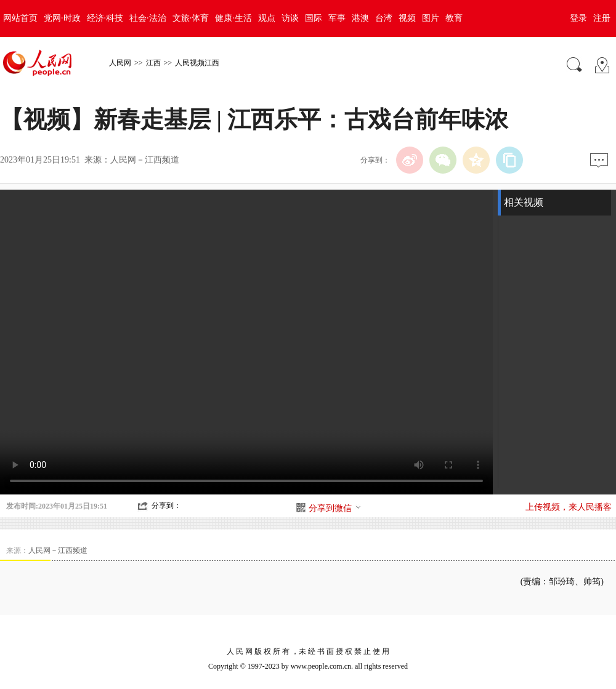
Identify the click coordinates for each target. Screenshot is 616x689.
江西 (153, 63)
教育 (454, 18)
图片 (431, 18)
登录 (578, 18)
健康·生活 (233, 18)
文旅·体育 (191, 18)
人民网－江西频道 (145, 160)
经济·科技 (105, 18)
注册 (602, 18)
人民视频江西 (197, 63)
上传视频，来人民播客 (569, 507)
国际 (314, 18)
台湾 (384, 18)
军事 (337, 18)
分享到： (166, 506)
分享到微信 (335, 508)
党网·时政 (62, 18)
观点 (267, 18)
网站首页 (20, 18)
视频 (407, 18)
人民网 (120, 63)
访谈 (290, 18)
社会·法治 (148, 18)
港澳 (360, 18)
